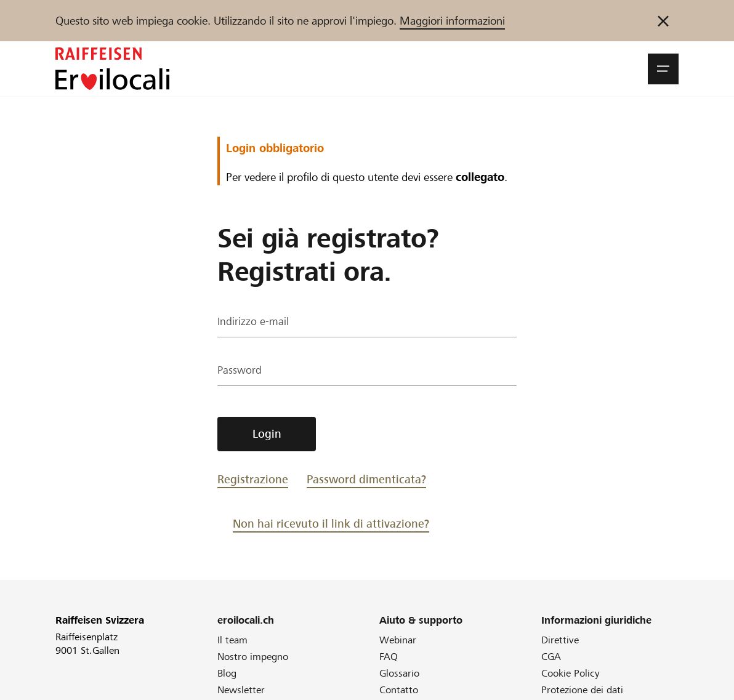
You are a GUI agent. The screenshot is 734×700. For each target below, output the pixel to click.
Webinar (398, 640)
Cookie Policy (571, 673)
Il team (232, 640)
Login (267, 434)
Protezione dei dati (582, 690)
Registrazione (253, 479)
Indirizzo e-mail (253, 323)
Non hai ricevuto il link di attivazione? (331, 524)
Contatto (399, 690)
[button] (663, 69)
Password (240, 372)
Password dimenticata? (366, 479)
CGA (551, 657)
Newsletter (241, 690)
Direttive (560, 640)
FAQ (389, 657)
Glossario (399, 673)
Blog (227, 673)
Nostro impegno (253, 657)
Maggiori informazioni (452, 21)
